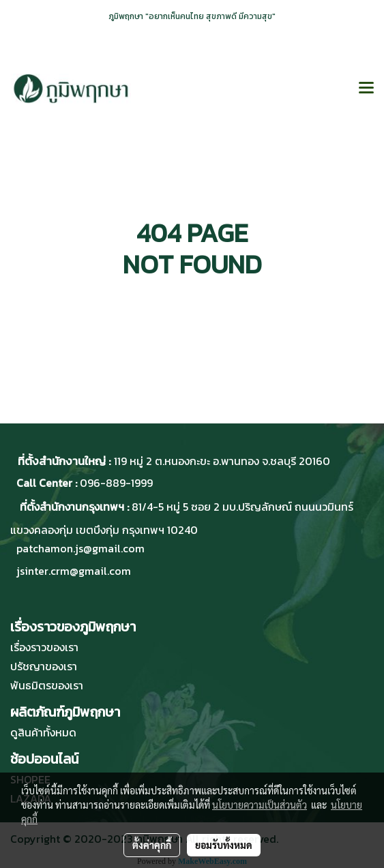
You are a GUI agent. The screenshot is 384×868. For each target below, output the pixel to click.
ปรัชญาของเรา (44, 666)
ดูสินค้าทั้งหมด (43, 732)
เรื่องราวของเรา (44, 647)
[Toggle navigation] (366, 89)
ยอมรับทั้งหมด (224, 845)
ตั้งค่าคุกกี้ (152, 845)
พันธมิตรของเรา (47, 685)
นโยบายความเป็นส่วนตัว (260, 805)
